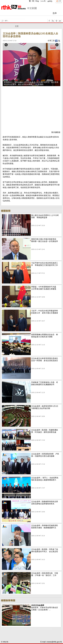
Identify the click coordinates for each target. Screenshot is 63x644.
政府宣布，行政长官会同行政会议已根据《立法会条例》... (45, 607)
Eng (37, 1)
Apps (50, 1)
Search (4, 19)
